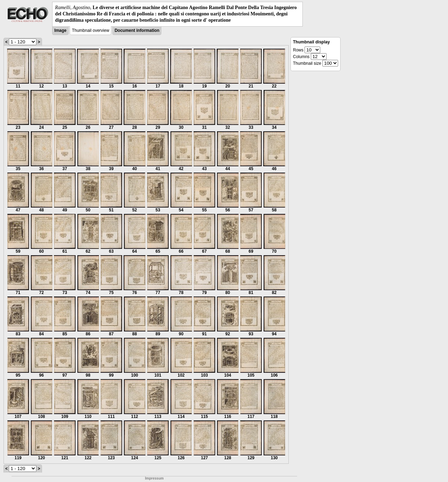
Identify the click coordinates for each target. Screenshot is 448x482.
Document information (137, 30)
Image (60, 30)
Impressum (154, 478)
